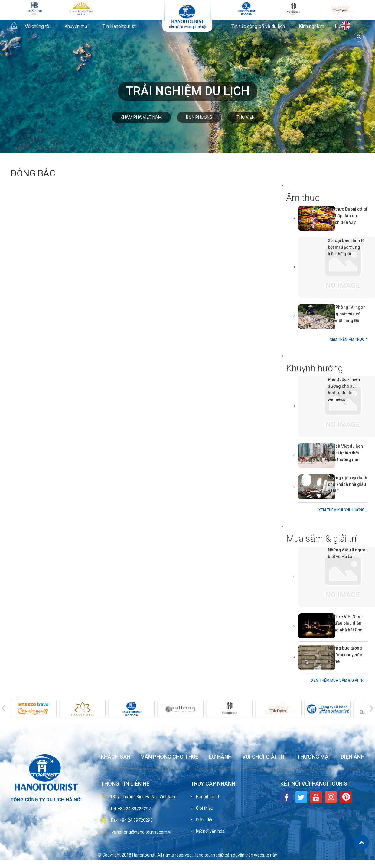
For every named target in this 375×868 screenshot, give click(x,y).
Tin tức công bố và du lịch (258, 27)
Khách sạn (116, 757)
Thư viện (246, 117)
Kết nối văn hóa (210, 831)
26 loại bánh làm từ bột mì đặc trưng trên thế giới (346, 247)
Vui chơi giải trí (264, 757)
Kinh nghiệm (311, 27)
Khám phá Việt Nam (141, 117)
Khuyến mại (77, 27)
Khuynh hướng (315, 368)
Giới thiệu (204, 808)
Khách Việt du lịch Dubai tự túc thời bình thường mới (345, 453)
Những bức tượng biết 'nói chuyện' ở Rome (345, 655)
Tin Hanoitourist (119, 27)
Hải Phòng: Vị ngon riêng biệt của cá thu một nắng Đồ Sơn (347, 317)
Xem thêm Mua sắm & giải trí (338, 680)
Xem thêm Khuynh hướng (341, 510)
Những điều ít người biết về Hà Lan (347, 553)
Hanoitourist (207, 797)
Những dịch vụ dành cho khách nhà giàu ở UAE (347, 484)
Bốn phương (199, 117)
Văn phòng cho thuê (170, 757)
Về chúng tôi (38, 27)
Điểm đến (204, 820)
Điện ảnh (352, 757)
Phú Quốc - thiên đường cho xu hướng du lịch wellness (344, 389)
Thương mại (313, 757)
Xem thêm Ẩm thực (347, 340)
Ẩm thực (303, 198)
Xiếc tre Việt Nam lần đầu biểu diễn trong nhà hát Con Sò (345, 627)
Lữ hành (220, 757)
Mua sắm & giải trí (321, 539)
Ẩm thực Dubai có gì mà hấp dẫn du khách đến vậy (347, 216)
